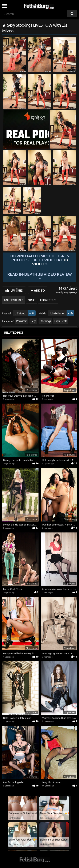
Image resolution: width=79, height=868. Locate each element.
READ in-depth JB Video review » (39, 276)
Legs (33, 321)
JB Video (20, 313)
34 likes (17, 290)
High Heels (61, 321)
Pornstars (22, 321)
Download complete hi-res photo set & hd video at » (39, 260)
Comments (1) (48, 300)
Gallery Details (14, 300)
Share (32, 300)
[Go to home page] (47, 5)
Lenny (66, 292)
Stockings (45, 321)
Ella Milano (57, 313)
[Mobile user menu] (4, 4)
